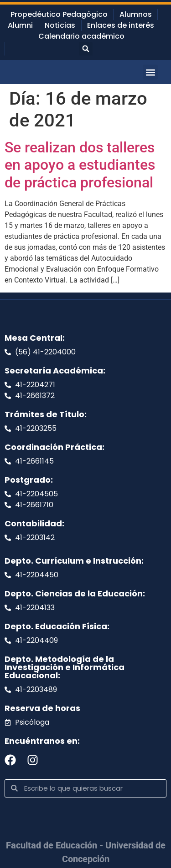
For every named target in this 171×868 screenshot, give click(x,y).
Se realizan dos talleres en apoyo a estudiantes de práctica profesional (80, 165)
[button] (86, 49)
